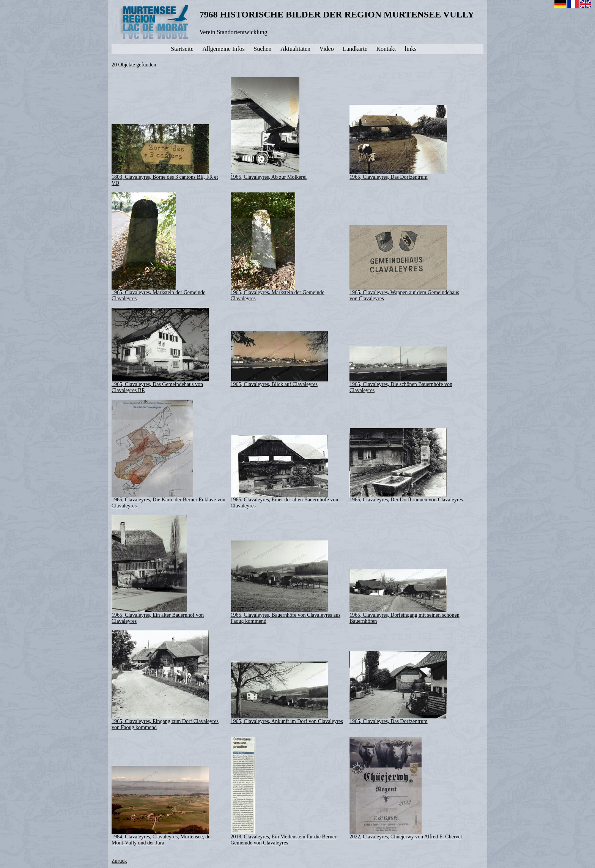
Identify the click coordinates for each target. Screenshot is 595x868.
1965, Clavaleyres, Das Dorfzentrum (398, 142)
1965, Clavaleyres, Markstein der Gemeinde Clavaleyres (158, 247)
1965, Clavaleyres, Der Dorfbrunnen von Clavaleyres (406, 465)
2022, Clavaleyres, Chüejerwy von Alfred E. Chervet (406, 788)
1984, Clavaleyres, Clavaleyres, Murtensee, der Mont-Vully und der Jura (162, 806)
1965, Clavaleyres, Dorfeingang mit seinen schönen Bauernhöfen (405, 597)
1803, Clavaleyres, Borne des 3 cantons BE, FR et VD (165, 155)
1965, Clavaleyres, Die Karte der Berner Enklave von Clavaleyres (168, 454)
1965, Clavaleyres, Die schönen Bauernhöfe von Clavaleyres (401, 370)
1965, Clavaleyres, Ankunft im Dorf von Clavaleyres (287, 693)
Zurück (119, 861)
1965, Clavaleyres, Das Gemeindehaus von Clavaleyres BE (160, 351)
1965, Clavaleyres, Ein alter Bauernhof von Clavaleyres (158, 569)
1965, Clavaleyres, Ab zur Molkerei (269, 128)
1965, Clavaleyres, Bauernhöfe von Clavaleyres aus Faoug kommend (286, 582)
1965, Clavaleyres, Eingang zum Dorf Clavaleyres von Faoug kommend (165, 680)
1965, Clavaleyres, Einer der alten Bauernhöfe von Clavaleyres (285, 472)
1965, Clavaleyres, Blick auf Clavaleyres (279, 359)
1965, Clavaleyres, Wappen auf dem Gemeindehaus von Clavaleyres (404, 263)
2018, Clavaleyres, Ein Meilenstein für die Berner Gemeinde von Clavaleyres (284, 791)
